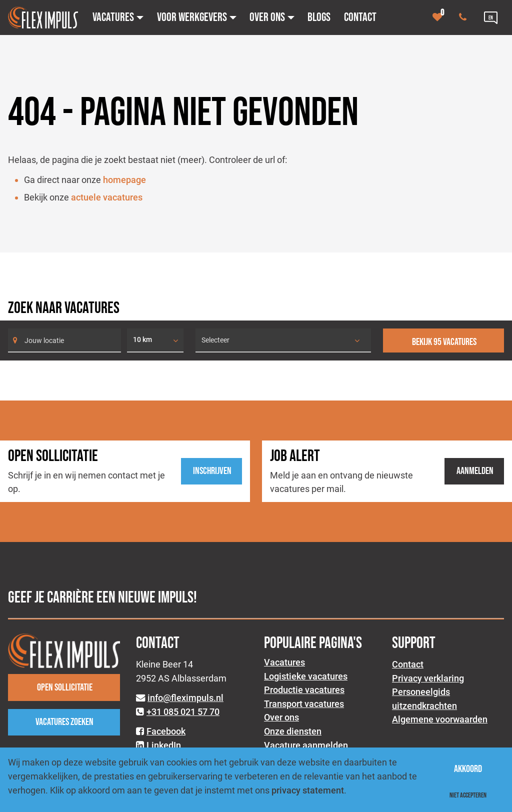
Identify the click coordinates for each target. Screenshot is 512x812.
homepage (124, 180)
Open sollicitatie (65, 687)
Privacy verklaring (428, 678)
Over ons (281, 717)
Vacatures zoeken (64, 722)
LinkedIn (164, 745)
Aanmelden (475, 471)
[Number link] (465, 17)
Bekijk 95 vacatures (444, 342)
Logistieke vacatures (306, 676)
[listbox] (155, 340)
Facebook (166, 731)
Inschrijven (212, 471)
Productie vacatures (304, 690)
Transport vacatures (304, 704)
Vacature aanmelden (306, 745)
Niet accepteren (468, 795)
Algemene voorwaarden (440, 719)
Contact (408, 664)
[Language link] (491, 17)
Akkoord (468, 769)
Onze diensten (293, 731)
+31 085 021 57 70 (183, 712)
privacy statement (308, 790)
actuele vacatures (107, 197)
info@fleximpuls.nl (185, 698)
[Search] (64, 340)
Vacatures (284, 662)
